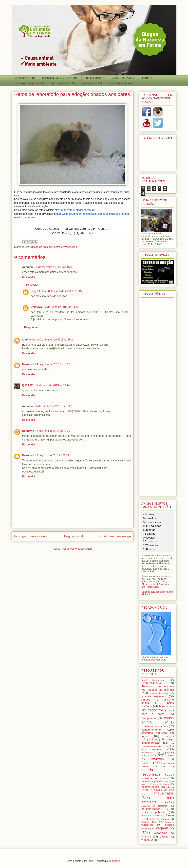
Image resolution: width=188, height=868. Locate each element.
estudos (152, 756)
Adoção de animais (41, 247)
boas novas (166, 706)
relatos (159, 816)
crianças (169, 736)
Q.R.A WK (28, 385)
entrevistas (147, 753)
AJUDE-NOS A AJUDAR (124, 78)
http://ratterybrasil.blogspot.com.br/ (75, 210)
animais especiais (154, 696)
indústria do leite (150, 787)
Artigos (146, 700)
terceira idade (149, 822)
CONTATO (147, 78)
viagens (164, 837)
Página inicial (73, 536)
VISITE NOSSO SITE (25, 78)
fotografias (157, 759)
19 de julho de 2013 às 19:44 (53, 385)
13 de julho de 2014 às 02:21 (52, 455)
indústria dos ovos (164, 790)
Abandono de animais (158, 686)
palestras (146, 806)
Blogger (117, 861)
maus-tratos (164, 793)
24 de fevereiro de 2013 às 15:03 (54, 267)
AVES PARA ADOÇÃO (92, 83)
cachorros (156, 710)
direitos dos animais (158, 748)
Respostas (33, 285)
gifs (164, 766)
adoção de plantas (160, 693)
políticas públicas (153, 812)
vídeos (145, 840)
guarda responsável (151, 772)
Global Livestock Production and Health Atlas (156, 586)
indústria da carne (153, 778)
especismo (168, 753)
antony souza (31, 340)
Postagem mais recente (31, 536)
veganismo (165, 828)
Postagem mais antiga (115, 536)
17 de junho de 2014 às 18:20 (53, 431)
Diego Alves (38, 291)
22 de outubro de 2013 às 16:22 (53, 406)
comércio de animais (155, 726)
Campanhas (149, 718)
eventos (170, 756)
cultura (153, 740)
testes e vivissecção (65, 247)
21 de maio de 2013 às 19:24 (57, 340)
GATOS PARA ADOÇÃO (63, 83)
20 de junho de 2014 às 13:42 (61, 307)
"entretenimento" (152, 683)
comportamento (151, 730)
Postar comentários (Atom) (78, 549)
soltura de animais (159, 819)
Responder (29, 277)
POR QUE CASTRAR (95, 78)
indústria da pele (150, 781)
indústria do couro (160, 784)
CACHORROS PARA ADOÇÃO (30, 83)
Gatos (146, 763)
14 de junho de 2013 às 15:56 (53, 364)
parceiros (162, 806)
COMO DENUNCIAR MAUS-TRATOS (60, 78)
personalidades (151, 809)
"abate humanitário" (153, 680)
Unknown (37, 307)
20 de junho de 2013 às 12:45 (64, 291)
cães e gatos (153, 714)
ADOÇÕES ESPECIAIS (121, 83)
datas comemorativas (158, 741)
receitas (145, 816)
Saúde (170, 816)
